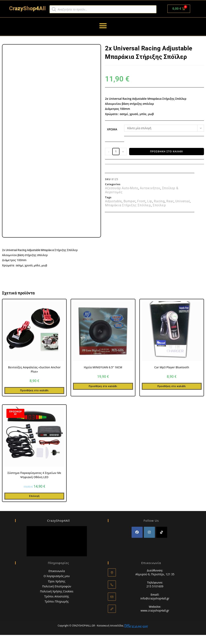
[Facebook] (137, 532)
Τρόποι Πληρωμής (57, 601)
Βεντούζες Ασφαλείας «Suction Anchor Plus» (34, 369)
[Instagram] (149, 532)
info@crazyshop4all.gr (155, 598)
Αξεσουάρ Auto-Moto (122, 188)
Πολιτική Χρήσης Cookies (57, 591)
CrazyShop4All (58, 520)
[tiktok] (162, 532)
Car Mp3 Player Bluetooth (172, 367)
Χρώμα (112, 129)
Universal (182, 201)
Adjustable (113, 201)
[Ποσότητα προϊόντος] (116, 152)
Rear (170, 201)
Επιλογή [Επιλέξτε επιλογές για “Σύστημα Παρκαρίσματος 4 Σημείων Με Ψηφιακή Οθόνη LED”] (34, 496)
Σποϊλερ (159, 205)
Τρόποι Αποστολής (57, 596)
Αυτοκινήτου (150, 188)
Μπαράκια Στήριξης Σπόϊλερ (128, 205)
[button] (103, 26)
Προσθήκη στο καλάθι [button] (34, 391)
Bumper (130, 201)
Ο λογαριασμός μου (57, 576)
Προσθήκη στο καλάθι (167, 151)
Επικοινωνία (57, 571)
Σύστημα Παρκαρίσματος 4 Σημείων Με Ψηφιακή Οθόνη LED (34, 475)
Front (141, 201)
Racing (159, 201)
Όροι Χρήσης (57, 581)
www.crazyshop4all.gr (155, 610)
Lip (150, 201)
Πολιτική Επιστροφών (57, 586)
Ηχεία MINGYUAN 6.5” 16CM (103, 367)
